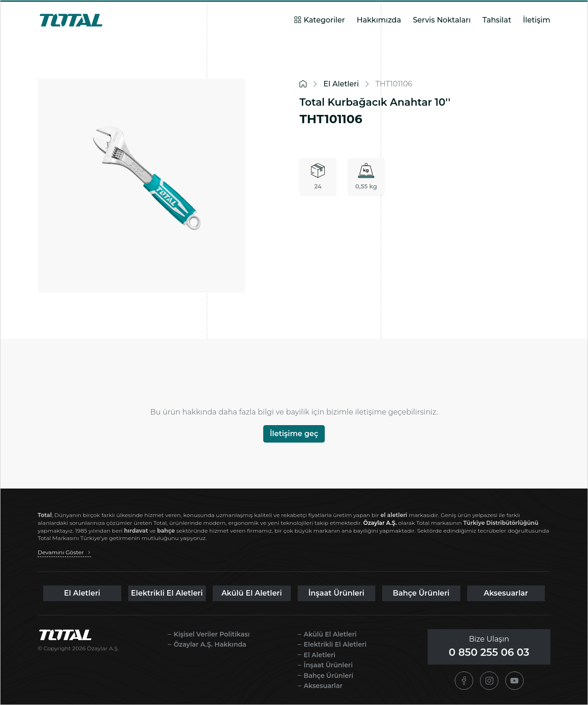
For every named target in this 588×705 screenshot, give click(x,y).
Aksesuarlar (506, 593)
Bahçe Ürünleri (421, 593)
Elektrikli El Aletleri (167, 593)
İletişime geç (294, 434)
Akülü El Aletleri (252, 593)
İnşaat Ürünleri (336, 593)
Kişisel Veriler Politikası (212, 634)
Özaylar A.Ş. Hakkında (210, 644)
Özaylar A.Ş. (380, 523)
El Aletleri (82, 593)
